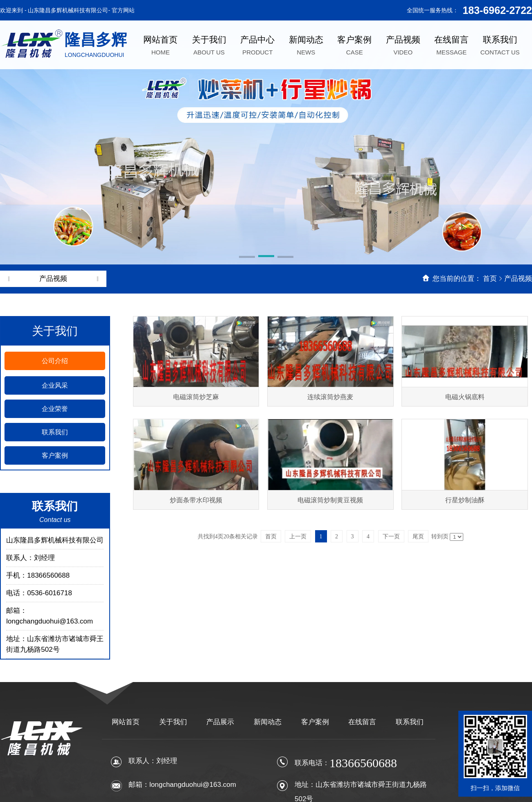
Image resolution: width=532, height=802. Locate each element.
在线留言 (362, 722)
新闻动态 (268, 722)
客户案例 (55, 455)
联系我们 (55, 432)
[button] (247, 258)
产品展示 (220, 722)
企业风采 (55, 385)
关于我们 (173, 722)
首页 (490, 279)
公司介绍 (55, 361)
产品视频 (518, 279)
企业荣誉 (55, 409)
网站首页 (126, 722)
